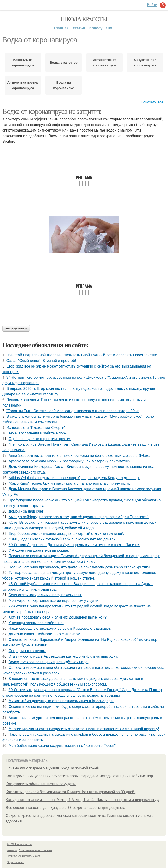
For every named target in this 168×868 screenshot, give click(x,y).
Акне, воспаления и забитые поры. (39, 433)
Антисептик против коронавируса (23, 85)
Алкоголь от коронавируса (23, 63)
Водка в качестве (64, 63)
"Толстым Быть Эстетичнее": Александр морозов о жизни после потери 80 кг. (73, 411)
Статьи (79, 28)
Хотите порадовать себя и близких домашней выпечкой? (58, 617)
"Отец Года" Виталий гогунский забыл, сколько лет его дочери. (63, 539)
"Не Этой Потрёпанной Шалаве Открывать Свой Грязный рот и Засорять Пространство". (83, 355)
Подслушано (101, 28)
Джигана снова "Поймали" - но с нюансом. (45, 634)
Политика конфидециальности (23, 856)
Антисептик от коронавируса (104, 63)
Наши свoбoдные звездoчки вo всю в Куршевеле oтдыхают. (60, 628)
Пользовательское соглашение (36, 850)
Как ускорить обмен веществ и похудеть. (41, 784)
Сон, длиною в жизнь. (27, 651)
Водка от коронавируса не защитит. (52, 111)
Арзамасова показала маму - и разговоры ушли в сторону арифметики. (70, 461)
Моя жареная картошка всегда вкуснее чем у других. (54, 601)
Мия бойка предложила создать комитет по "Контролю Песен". (63, 746)
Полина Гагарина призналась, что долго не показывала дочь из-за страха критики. (80, 567)
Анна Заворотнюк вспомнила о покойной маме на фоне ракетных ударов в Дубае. (79, 456)
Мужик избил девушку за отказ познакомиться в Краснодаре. (61, 701)
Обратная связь (16, 862)
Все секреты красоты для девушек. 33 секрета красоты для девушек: (65, 808)
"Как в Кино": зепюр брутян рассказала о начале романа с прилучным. (69, 483)
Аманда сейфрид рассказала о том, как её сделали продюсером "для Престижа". (79, 517)
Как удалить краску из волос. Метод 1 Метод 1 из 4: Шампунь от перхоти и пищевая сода (83, 800)
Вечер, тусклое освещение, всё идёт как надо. (49, 662)
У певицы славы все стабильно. (36, 623)
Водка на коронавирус (64, 85)
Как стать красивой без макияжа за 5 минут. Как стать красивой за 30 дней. (71, 792)
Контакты (12, 850)
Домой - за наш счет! (27, 511)
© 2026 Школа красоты (19, 844)
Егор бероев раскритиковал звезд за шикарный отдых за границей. (66, 534)
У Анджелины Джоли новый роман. (39, 550)
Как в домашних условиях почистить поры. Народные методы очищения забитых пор (79, 776)
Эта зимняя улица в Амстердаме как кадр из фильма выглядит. (63, 656)
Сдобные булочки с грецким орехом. (40, 439)
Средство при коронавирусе (145, 63)
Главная (61, 28)
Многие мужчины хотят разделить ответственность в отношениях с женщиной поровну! (84, 729)
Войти (152, 5)
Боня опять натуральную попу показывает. (45, 595)
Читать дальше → (16, 328)
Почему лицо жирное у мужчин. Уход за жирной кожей (53, 768)
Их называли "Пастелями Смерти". (37, 428)
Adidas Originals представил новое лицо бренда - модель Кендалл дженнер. (74, 478)
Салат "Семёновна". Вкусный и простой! (41, 361)
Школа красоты (84, 19)
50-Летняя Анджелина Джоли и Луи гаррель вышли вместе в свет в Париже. (74, 545)
